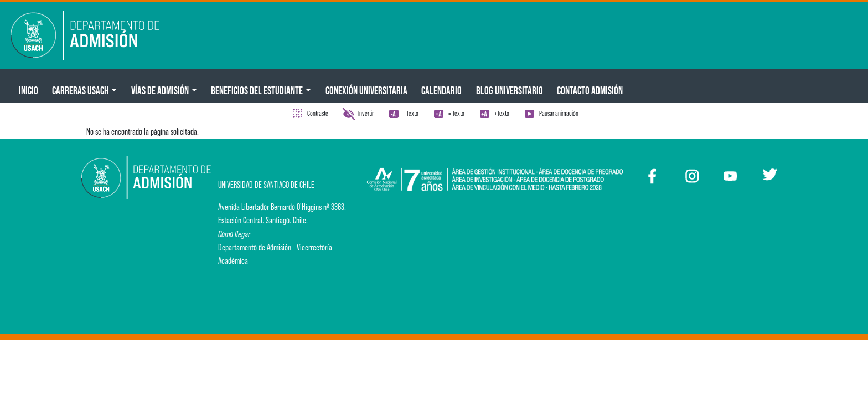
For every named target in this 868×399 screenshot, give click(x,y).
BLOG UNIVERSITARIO (510, 90)
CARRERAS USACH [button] (80, 90)
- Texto (411, 113)
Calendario (441, 90)
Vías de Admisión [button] (160, 90)
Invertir (366, 113)
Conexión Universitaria (366, 90)
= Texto (456, 113)
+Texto (502, 113)
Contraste (318, 113)
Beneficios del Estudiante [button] (257, 90)
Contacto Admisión (590, 90)
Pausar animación (559, 113)
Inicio (29, 90)
